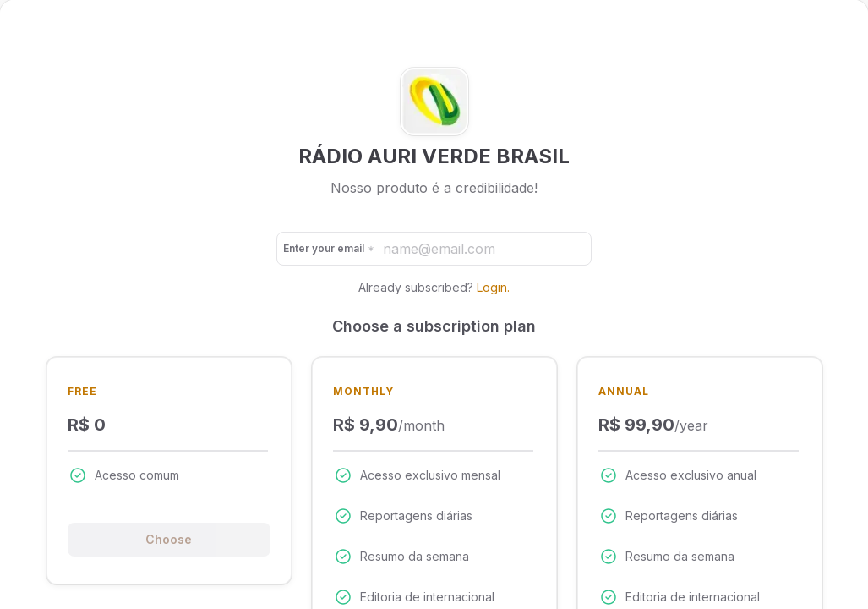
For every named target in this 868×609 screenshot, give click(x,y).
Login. (493, 287)
